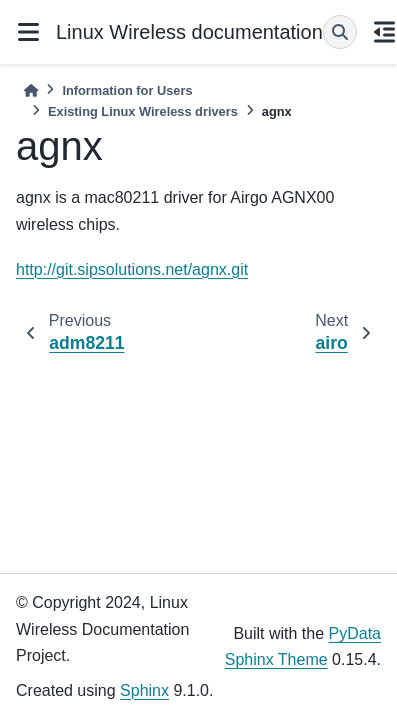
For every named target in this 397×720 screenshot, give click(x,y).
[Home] (31, 90)
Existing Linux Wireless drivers (143, 111)
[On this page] (385, 32)
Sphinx (144, 690)
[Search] (340, 32)
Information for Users (127, 90)
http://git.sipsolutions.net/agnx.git (132, 269)
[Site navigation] (28, 32)
